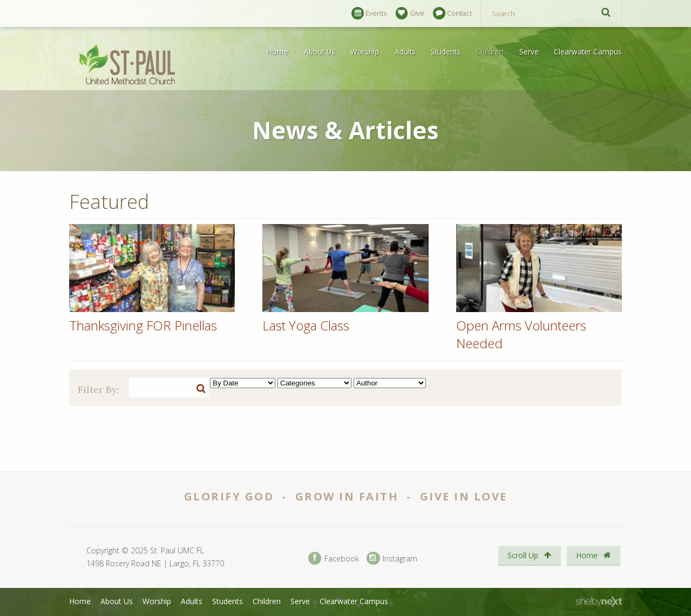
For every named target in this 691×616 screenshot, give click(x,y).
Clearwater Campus (588, 52)
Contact (452, 13)
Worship (365, 52)
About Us (320, 52)
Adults (405, 52)
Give (410, 13)
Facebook (334, 559)
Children (490, 52)
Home (278, 52)
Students (446, 52)
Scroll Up (529, 555)
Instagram (392, 559)
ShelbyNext (599, 602)
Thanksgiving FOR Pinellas (143, 325)
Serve (529, 52)
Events (369, 13)
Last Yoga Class (306, 325)
